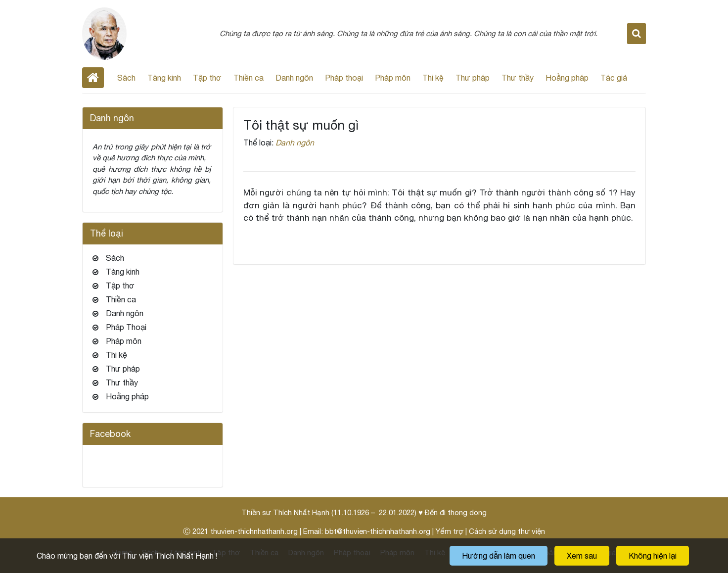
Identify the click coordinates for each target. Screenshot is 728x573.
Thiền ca (249, 78)
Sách (126, 78)
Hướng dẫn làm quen (499, 556)
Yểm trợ (450, 531)
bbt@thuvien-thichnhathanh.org (378, 531)
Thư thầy (518, 78)
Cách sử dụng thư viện (507, 531)
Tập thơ (207, 78)
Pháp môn (393, 78)
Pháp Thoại (126, 327)
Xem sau (582, 556)
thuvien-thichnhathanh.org (254, 531)
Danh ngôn (294, 78)
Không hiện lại (653, 556)
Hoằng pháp (567, 78)
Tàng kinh (164, 78)
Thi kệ (433, 78)
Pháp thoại (344, 78)
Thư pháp (473, 78)
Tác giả (614, 78)
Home (93, 78)
